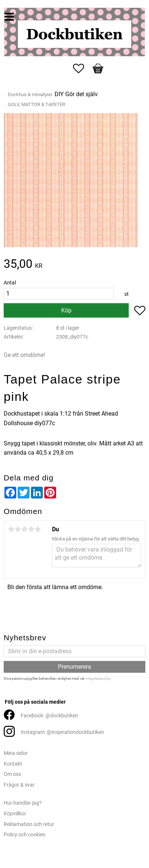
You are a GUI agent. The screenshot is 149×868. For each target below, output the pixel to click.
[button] (82, 69)
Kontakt (13, 764)
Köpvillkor (15, 814)
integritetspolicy (98, 678)
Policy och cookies (25, 835)
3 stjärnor (24, 529)
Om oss (12, 774)
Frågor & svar (19, 785)
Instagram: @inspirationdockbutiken (62, 732)
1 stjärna (11, 529)
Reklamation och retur (29, 824)
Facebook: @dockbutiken (49, 716)
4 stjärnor (31, 529)
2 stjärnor (18, 529)
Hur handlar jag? (23, 803)
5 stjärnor (38, 529)
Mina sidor (16, 753)
